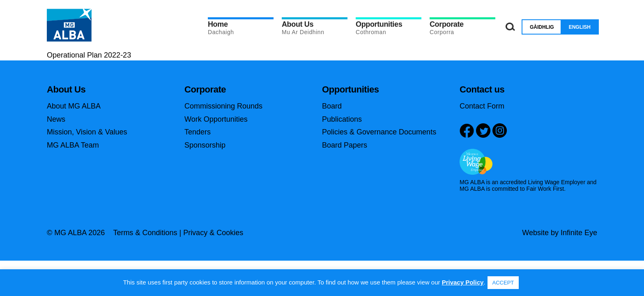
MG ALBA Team (73, 145)
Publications (342, 119)
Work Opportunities (216, 119)
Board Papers (345, 145)
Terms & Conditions (145, 233)
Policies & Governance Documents (379, 132)
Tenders (198, 132)
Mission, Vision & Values (87, 132)
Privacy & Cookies (213, 233)
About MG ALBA (74, 106)
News (56, 119)
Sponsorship (205, 145)
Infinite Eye (579, 233)
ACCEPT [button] (503, 283)
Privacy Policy (463, 282)
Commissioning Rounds (223, 106)
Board (332, 106)
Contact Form (482, 106)
